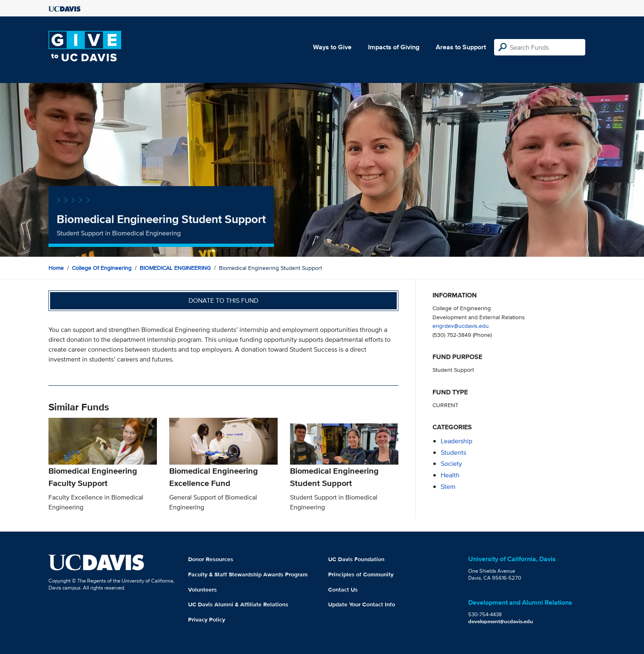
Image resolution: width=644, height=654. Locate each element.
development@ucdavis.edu (501, 621)
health (450, 475)
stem (448, 487)
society (451, 464)
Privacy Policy (207, 619)
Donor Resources (211, 559)
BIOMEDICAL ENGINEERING (175, 268)
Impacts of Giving (394, 47)
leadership (457, 441)
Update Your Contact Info (362, 604)
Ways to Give (332, 47)
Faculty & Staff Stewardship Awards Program (248, 574)
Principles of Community (361, 574)
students (453, 453)
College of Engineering (102, 268)
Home (56, 268)
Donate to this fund (223, 301)
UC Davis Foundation (356, 559)
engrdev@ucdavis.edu (461, 326)
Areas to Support (461, 47)
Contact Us (343, 590)
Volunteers (202, 590)
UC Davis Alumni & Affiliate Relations (238, 604)
